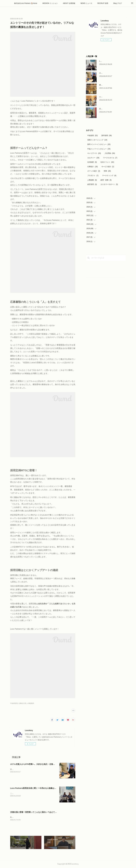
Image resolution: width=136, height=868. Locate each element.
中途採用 (93, 136)
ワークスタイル (110, 158)
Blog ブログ (118, 3)
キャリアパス (94, 153)
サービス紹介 (108, 167)
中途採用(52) (14, 703)
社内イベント (107, 162)
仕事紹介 (93, 167)
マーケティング (109, 176)
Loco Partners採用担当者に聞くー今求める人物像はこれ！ (35, 788)
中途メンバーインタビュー (99, 149)
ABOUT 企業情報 (69, 3)
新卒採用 (107, 136)
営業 (107, 171)
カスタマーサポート (109, 184)
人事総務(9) (31, 703)
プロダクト (93, 176)
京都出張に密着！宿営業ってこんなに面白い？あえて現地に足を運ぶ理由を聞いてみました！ (49, 812)
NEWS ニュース (86, 3)
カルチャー (93, 158)
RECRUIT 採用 (103, 3)
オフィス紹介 (94, 171)
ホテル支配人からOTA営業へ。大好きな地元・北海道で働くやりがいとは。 (42, 764)
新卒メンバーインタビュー (99, 144)
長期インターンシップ (97, 140)
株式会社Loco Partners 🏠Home (26, 3)
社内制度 (92, 162)
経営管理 (92, 184)
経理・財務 (106, 180)
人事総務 (92, 180)
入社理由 (110, 153)
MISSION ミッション (50, 3)
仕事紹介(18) (22, 703)
